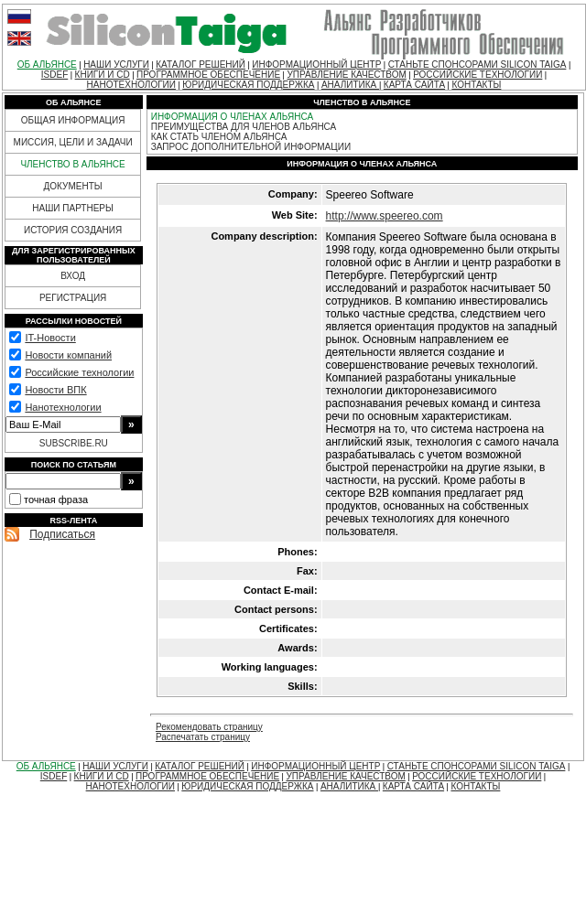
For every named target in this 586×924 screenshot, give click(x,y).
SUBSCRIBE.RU (74, 443)
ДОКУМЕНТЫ (73, 186)
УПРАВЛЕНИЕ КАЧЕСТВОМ (346, 75)
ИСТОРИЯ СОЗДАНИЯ (73, 230)
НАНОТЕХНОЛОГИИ (131, 85)
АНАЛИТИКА (350, 85)
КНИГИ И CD (103, 75)
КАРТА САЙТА (414, 85)
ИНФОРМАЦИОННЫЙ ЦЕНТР (316, 64)
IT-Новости (50, 338)
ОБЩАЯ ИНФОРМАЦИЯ (73, 120)
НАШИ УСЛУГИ (116, 64)
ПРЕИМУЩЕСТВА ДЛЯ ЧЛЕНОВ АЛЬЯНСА (244, 127)
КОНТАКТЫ (476, 85)
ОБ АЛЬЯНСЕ (47, 64)
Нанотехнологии (63, 407)
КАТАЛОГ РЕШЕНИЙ (201, 64)
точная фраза (56, 500)
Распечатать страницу (203, 737)
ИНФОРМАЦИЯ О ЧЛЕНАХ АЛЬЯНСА (232, 117)
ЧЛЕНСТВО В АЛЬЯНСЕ (72, 164)
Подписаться (62, 534)
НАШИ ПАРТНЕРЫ (73, 208)
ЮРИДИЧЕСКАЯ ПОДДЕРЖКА (248, 85)
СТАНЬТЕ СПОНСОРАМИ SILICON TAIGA (477, 64)
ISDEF (54, 75)
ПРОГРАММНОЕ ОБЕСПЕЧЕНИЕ (208, 75)
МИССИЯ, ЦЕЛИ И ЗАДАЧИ (73, 142)
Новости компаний (68, 355)
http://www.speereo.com (385, 216)
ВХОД (73, 276)
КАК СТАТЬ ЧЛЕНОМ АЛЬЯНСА (219, 137)
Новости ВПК (55, 390)
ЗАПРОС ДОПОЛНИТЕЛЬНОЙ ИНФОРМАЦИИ (251, 147)
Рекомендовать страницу (209, 727)
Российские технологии (79, 372)
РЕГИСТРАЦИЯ (73, 298)
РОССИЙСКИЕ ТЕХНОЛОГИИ (477, 75)
